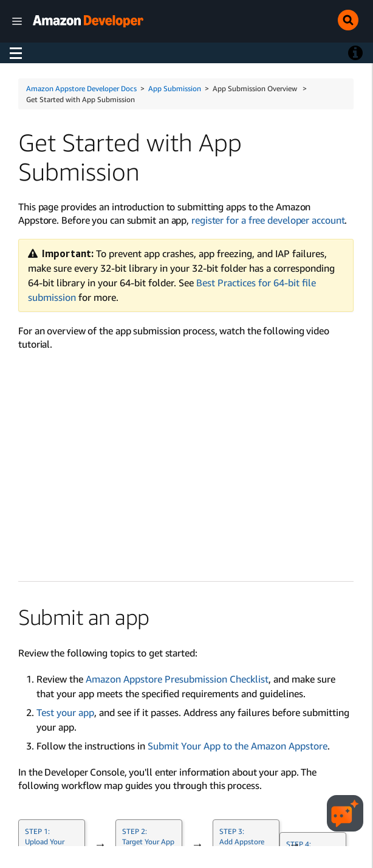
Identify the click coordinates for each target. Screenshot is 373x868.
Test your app (65, 712)
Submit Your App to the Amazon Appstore (238, 746)
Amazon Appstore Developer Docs (81, 88)
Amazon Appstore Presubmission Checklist (177, 679)
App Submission (175, 88)
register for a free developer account (268, 220)
